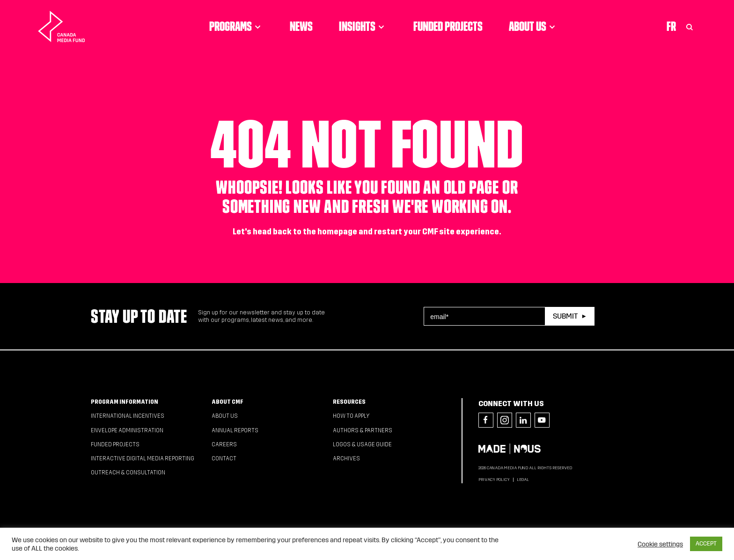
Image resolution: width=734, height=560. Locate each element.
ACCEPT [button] (706, 544)
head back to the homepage (305, 232)
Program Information (125, 402)
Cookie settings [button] (660, 544)
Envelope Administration (127, 430)
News (301, 26)
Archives (346, 458)
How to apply (351, 416)
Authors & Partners (363, 430)
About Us (533, 26)
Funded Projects (448, 26)
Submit (565, 316)
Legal (523, 480)
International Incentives (128, 416)
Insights (363, 26)
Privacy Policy (494, 480)
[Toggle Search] (690, 26)
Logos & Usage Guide (362, 444)
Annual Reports (235, 430)
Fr (671, 26)
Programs (236, 26)
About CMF (228, 402)
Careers (224, 444)
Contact (224, 458)
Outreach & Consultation (128, 473)
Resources (349, 402)
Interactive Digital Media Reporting (143, 458)
